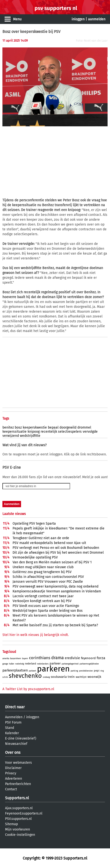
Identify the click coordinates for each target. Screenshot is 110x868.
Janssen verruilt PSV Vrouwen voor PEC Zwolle (48, 582)
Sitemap (11, 824)
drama (58, 658)
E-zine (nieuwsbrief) (21, 738)
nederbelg (20, 664)
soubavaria (59, 677)
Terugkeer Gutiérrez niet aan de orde (41, 538)
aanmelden (97, 19)
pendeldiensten (86, 671)
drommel (84, 427)
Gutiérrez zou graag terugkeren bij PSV (42, 572)
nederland (30, 664)
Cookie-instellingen (20, 835)
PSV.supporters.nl (18, 819)
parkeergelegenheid (70, 664)
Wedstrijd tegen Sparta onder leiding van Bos (48, 611)
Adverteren (14, 779)
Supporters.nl (17, 798)
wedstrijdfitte (30, 436)
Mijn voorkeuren (18, 829)
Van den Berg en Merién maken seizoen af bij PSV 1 (52, 562)
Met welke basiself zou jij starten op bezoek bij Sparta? (55, 625)
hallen (12, 664)
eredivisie (72, 658)
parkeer (55, 663)
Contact (11, 789)
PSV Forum (13, 722)
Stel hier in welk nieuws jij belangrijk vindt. (36, 635)
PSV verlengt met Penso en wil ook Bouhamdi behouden (56, 548)
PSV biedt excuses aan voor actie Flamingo (46, 606)
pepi (97, 671)
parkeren (53, 669)
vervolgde (90, 432)
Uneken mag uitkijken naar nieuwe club (43, 567)
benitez (8, 427)
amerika (6, 659)
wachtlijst (81, 677)
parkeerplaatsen (15, 670)
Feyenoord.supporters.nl (24, 813)
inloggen (78, 19)
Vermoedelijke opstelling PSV (35, 557)
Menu (17, 19)
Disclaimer (13, 768)
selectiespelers (70, 432)
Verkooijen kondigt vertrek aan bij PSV (42, 601)
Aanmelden (14, 717)
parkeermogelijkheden (89, 664)
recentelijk (49, 432)
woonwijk (94, 677)
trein (71, 677)
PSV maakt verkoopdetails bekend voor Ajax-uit (49, 543)
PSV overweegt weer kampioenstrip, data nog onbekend (55, 586)
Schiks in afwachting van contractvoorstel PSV (48, 577)
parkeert (32, 671)
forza (101, 658)
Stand (10, 728)
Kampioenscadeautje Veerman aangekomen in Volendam (57, 591)
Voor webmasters (18, 763)
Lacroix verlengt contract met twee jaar (43, 596)
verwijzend (11, 436)
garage (5, 664)
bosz (18, 427)
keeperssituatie (15, 432)
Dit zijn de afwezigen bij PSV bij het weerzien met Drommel (58, 553)
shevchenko (25, 676)
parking (74, 671)
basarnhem (16, 658)
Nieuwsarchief (16, 744)
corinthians (40, 658)
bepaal (53, 427)
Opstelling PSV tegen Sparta (34, 524)
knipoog (34, 432)
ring (102, 671)
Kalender (12, 733)
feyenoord (88, 658)
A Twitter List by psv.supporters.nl (28, 689)
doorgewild (68, 427)
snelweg (46, 677)
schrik (5, 677)
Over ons (13, 752)
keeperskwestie (35, 427)
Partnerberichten (18, 784)
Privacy (11, 773)
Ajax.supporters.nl (19, 808)
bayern (25, 659)
